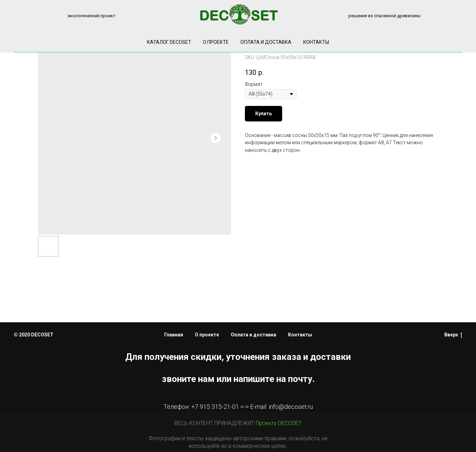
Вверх (453, 335)
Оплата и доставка (266, 42)
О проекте (216, 42)
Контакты (316, 42)
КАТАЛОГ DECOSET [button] (169, 42)
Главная (174, 335)
